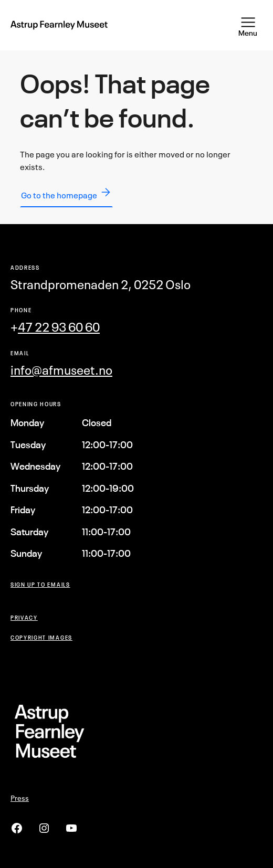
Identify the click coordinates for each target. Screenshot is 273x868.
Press (20, 798)
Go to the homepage (66, 193)
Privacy (24, 617)
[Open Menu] (248, 25)
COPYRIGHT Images (41, 637)
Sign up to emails (40, 584)
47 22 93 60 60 (59, 327)
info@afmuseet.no (61, 370)
